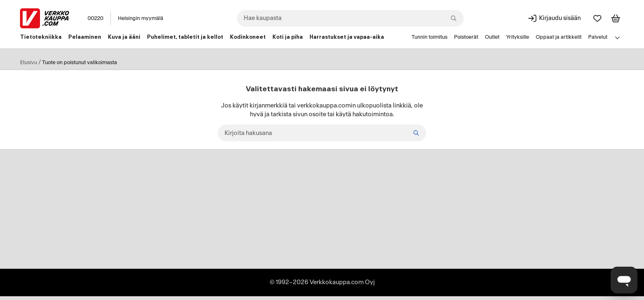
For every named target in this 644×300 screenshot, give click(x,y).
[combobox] (350, 18)
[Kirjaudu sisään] (554, 18)
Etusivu (29, 62)
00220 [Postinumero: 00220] (95, 18)
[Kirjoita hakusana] (322, 133)
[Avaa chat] (624, 280)
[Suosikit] (597, 18)
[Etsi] (416, 133)
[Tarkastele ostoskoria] (616, 18)
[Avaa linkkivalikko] (617, 37)
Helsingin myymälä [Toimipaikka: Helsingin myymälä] (141, 18)
